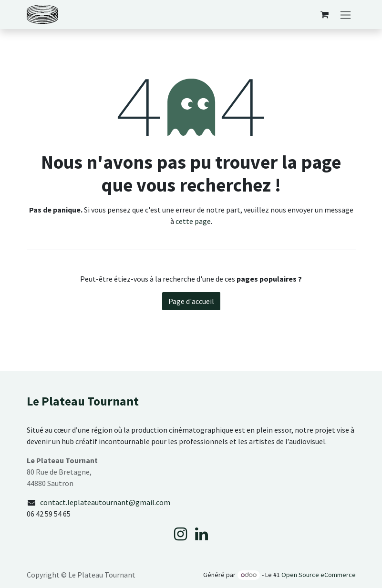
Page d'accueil (191, 301)
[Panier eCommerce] (325, 15)
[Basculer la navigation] (346, 15)
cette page (193, 221)
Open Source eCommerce (319, 575)
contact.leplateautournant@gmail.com (105, 502)
